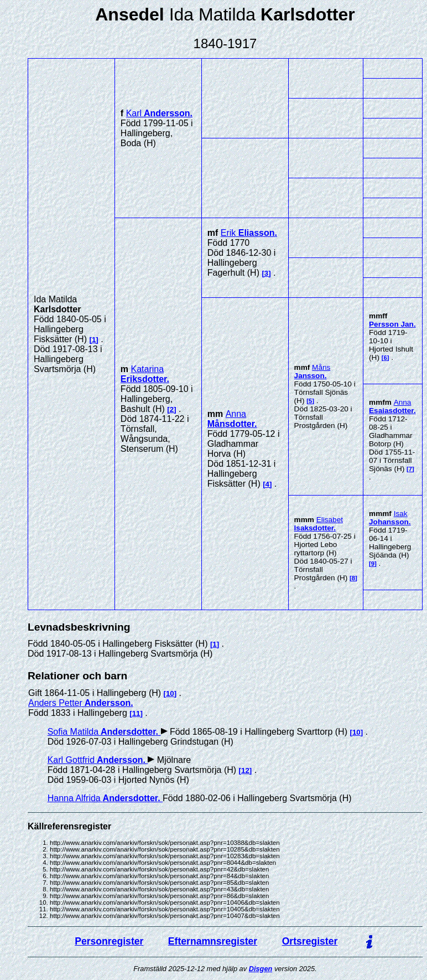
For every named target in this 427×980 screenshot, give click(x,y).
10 (170, 693)
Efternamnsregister (213, 941)
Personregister (109, 941)
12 (245, 770)
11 (136, 713)
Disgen (261, 969)
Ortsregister (310, 941)
